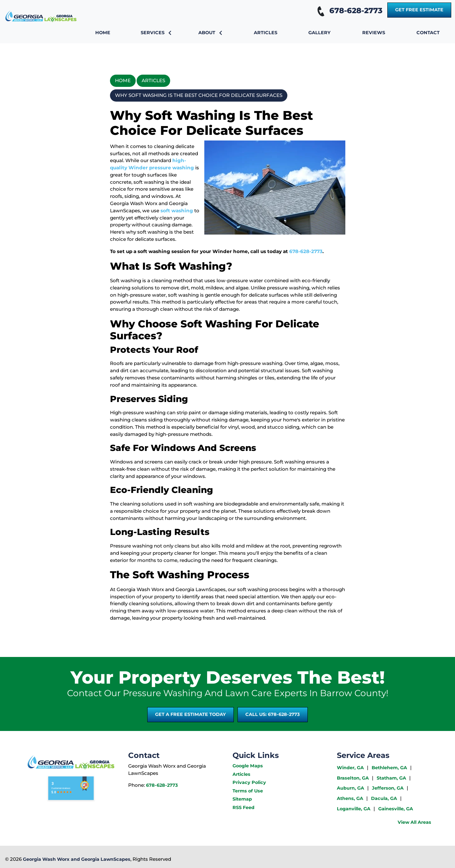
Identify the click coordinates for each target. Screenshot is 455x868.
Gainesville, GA (396, 809)
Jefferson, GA (388, 788)
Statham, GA (391, 778)
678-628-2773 (348, 11)
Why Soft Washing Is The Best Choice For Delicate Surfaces (199, 95)
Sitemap (242, 799)
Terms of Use (248, 791)
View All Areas (414, 822)
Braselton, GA (353, 778)
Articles (153, 80)
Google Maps (248, 766)
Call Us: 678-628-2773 (273, 714)
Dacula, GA (384, 798)
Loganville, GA (354, 809)
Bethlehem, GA (389, 768)
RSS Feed (243, 807)
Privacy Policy (249, 782)
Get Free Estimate (419, 10)
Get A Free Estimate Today (191, 714)
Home (123, 80)
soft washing (177, 211)
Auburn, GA (350, 788)
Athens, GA (350, 798)
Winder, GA (350, 768)
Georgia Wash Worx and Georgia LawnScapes (77, 859)
